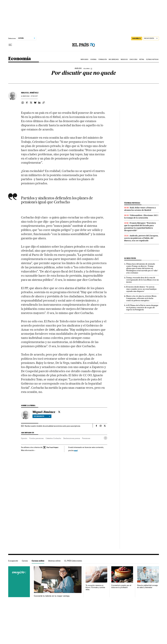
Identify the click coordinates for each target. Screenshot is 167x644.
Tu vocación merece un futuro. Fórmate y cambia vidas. (95, 587)
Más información (28, 450)
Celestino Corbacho (53, 438)
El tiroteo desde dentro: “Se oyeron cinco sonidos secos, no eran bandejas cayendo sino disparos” (141, 289)
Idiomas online (54, 561)
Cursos (25, 561)
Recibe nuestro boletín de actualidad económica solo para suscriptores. (53, 426)
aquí (76, 450)
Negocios (124, 59)
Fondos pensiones (36, 438)
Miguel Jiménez (30, 93)
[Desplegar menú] (10, 45)
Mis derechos (114, 59)
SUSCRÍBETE (137, 38)
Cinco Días (133, 59)
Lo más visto (130, 258)
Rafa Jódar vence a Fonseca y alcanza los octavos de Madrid (140, 209)
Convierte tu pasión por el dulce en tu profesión (121, 586)
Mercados (84, 59)
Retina (142, 59)
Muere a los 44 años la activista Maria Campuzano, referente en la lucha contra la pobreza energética (141, 298)
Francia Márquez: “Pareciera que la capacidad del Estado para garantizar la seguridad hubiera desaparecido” (140, 227)
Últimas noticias (132, 203)
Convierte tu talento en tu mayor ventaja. (52, 596)
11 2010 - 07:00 (29, 96)
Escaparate (13, 561)
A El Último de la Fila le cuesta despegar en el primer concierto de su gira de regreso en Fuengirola (142, 307)
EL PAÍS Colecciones (73, 561)
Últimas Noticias (152, 59)
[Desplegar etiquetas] (105, 438)
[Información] (91, 69)
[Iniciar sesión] (151, 38)
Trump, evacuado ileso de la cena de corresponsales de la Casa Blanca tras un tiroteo (142, 280)
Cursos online (38, 561)
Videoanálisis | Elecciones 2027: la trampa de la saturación (141, 217)
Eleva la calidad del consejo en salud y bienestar (147, 586)
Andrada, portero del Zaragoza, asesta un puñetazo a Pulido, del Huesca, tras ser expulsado (141, 238)
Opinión (24, 438)
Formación (103, 59)
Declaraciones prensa (72, 438)
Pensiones (86, 438)
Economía (20, 59)
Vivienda (93, 59)
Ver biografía (42, 416)
